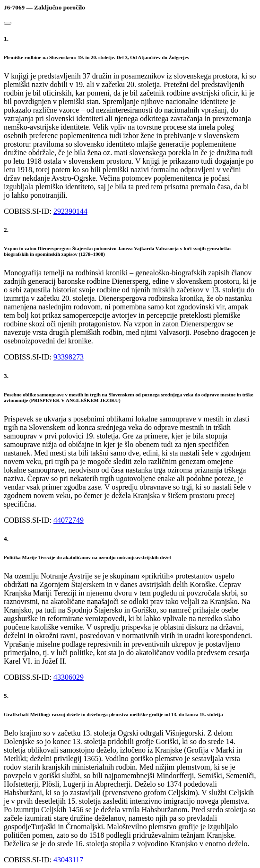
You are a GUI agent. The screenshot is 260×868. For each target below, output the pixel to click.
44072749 (69, 520)
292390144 (70, 211)
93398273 (69, 357)
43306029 (69, 677)
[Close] (8, 23)
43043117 (68, 860)
